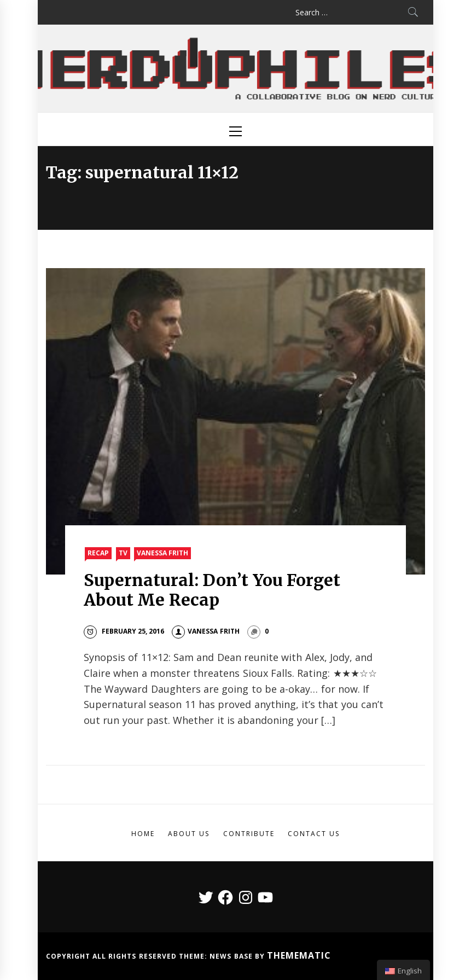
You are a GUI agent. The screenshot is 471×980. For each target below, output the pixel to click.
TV (123, 553)
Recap (98, 553)
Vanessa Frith (162, 553)
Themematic (299, 955)
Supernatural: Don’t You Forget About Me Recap (212, 590)
